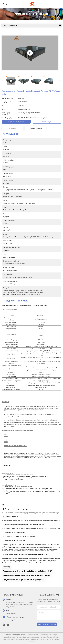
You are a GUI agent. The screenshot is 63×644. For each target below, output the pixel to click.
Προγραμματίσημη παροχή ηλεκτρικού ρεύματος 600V (23, 580)
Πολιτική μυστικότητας (13, 635)
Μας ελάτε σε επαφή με (47, 624)
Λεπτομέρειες (12, 128)
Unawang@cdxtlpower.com (14, 620)
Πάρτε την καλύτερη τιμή (16, 122)
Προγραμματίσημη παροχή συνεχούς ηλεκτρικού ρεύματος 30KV (27, 571)
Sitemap (24, 635)
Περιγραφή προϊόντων (35, 128)
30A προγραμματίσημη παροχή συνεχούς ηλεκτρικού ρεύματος (27, 575)
